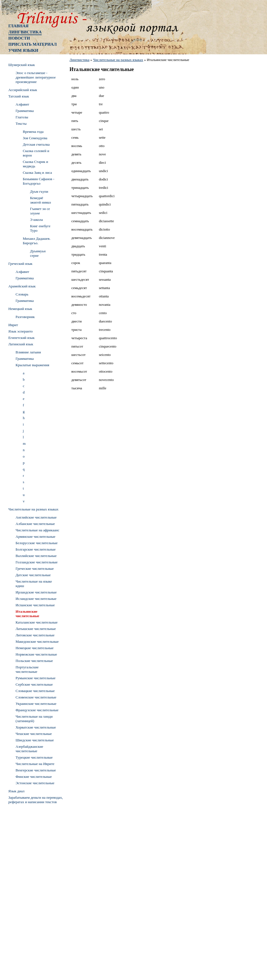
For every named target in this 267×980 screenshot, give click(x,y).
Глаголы (22, 117)
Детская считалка (36, 144)
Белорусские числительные (37, 543)
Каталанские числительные (37, 622)
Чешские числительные (34, 734)
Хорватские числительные (36, 727)
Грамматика (25, 111)
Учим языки (23, 50)
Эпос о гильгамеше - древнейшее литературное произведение (36, 77)
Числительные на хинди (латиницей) (34, 719)
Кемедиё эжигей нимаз (40, 200)
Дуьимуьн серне (38, 253)
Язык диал (16, 791)
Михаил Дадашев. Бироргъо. (37, 241)
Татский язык (19, 96)
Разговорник (25, 317)
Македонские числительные (37, 641)
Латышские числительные (36, 629)
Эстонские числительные (35, 783)
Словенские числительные (36, 697)
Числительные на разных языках (118, 60)
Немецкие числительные (34, 648)
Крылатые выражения (32, 365)
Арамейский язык (22, 286)
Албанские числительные (35, 524)
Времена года (33, 132)
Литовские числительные (35, 635)
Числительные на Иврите (35, 764)
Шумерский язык (22, 65)
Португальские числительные (27, 669)
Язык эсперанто (20, 331)
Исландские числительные (36, 599)
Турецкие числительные (34, 757)
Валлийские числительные (36, 556)
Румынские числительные (36, 678)
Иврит (13, 325)
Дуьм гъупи (39, 191)
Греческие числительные (35, 569)
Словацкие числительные (35, 691)
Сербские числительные (34, 684)
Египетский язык (21, 338)
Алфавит (22, 104)
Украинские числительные (36, 704)
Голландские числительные (37, 562)
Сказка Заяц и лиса (37, 173)
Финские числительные (34, 777)
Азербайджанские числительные (29, 749)
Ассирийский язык (23, 90)
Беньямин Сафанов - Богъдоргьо (39, 181)
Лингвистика (25, 32)
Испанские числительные (35, 605)
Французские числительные (37, 710)
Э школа (36, 220)
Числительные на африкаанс (37, 530)
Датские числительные (33, 575)
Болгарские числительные (36, 549)
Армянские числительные (35, 537)
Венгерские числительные (36, 770)
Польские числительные (34, 661)
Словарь (22, 294)
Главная (18, 26)
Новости (19, 38)
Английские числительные (36, 517)
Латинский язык (21, 344)
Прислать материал (33, 44)
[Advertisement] (31, 890)
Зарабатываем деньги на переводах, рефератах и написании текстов (36, 800)
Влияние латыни (28, 352)
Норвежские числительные (36, 654)
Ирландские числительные (36, 592)
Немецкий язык (20, 309)
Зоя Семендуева (35, 138)
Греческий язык (20, 264)
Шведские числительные (35, 740)
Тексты (21, 124)
